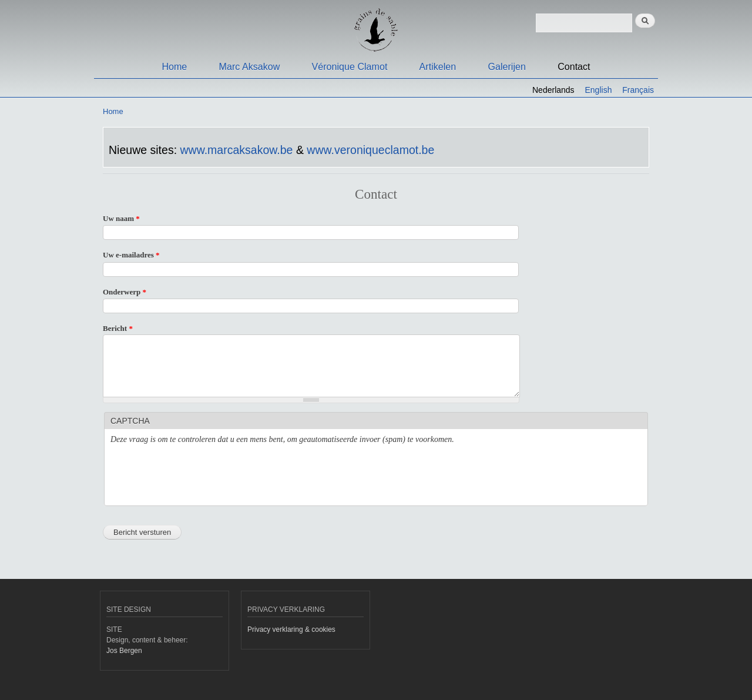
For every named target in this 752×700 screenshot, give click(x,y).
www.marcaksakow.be (236, 150)
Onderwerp (125, 292)
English (599, 90)
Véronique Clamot (350, 66)
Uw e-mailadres (131, 255)
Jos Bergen (124, 651)
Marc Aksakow (250, 66)
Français (638, 90)
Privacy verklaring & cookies (291, 629)
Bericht (118, 328)
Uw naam (121, 218)
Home (174, 66)
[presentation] (200, 477)
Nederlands (553, 90)
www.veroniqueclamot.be (370, 150)
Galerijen (506, 66)
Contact (574, 66)
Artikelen (438, 66)
